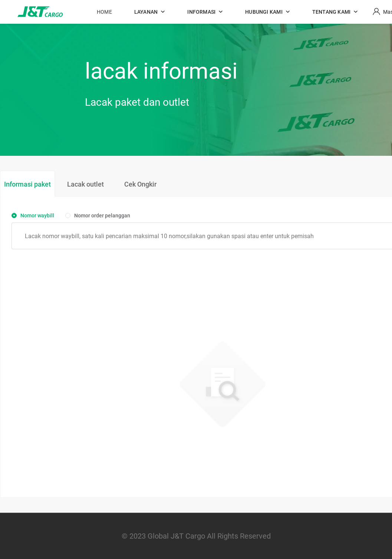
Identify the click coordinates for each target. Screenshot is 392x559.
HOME (104, 12)
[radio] (33, 216)
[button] (150, 12)
